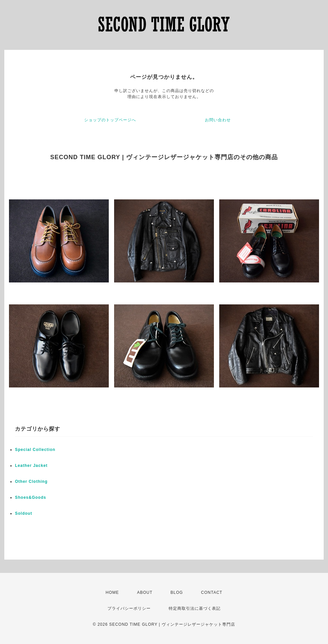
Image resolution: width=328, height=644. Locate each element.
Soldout (24, 513)
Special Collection (35, 450)
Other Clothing (31, 482)
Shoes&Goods (31, 497)
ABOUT (145, 592)
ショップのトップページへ (110, 120)
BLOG (177, 592)
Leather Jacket (31, 466)
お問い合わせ (218, 120)
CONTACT (212, 592)
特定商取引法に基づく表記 (195, 608)
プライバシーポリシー (129, 608)
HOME (112, 592)
